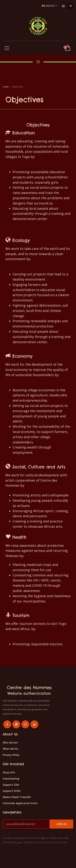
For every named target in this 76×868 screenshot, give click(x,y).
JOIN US (62, 824)
